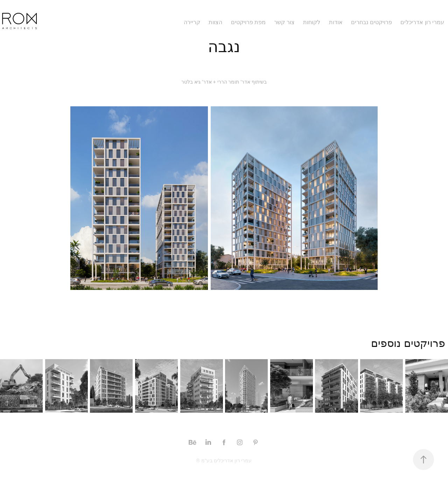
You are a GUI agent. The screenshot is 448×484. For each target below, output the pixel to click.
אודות (336, 22)
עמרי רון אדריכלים (422, 22)
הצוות (215, 22)
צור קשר (284, 22)
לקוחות (312, 22)
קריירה (192, 22)
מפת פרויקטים (248, 22)
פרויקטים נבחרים (371, 22)
